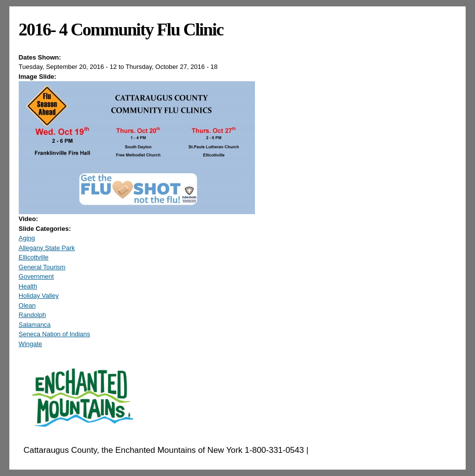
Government (36, 276)
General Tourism (42, 267)
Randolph (32, 315)
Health (28, 286)
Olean (27, 305)
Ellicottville (34, 257)
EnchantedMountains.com (359, 450)
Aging (27, 238)
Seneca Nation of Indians (54, 334)
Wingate (31, 344)
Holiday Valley (39, 296)
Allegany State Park (47, 248)
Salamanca (35, 325)
